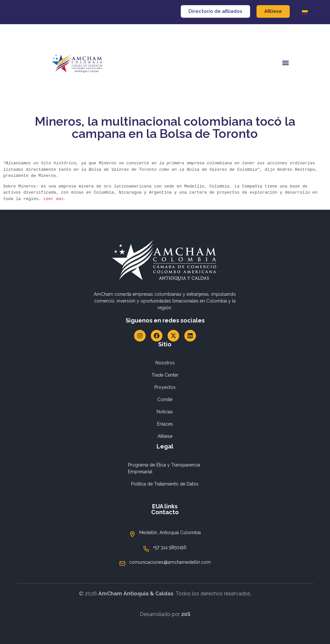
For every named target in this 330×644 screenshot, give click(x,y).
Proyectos (165, 387)
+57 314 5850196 (170, 547)
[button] (285, 63)
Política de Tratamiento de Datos (165, 484)
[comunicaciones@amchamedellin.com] (122, 563)
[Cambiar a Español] (305, 12)
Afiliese (165, 436)
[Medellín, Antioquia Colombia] (132, 534)
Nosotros (165, 363)
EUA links (165, 506)
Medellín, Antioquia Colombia (170, 533)
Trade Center (165, 375)
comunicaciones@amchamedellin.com (170, 562)
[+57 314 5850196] (146, 549)
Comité (165, 399)
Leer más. (56, 199)
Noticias (165, 412)
